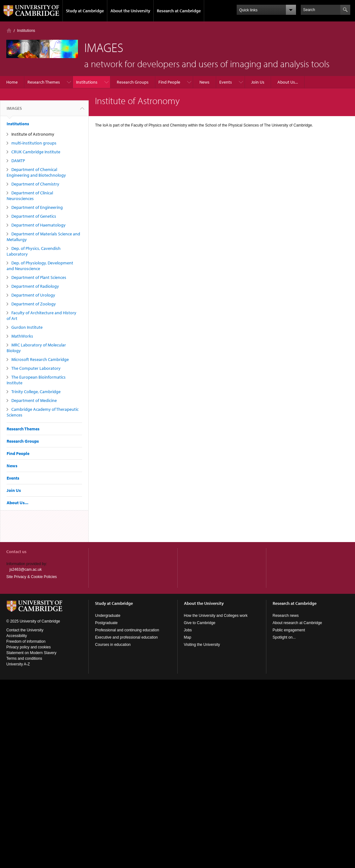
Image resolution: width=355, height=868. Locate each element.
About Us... (288, 82)
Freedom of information (26, 641)
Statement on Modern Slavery (31, 653)
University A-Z (18, 664)
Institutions (26, 31)
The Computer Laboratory (36, 368)
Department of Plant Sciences (39, 277)
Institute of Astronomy (33, 134)
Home (9, 30)
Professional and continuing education (127, 630)
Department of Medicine (34, 400)
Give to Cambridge (200, 623)
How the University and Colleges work (216, 616)
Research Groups (133, 82)
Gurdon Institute (27, 327)
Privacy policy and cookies (29, 647)
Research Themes (44, 82)
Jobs (188, 630)
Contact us (16, 552)
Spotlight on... (284, 637)
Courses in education (113, 645)
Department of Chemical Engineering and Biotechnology (36, 172)
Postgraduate (106, 623)
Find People (169, 82)
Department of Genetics (34, 216)
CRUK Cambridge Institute (36, 152)
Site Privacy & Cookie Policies (32, 577)
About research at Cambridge (297, 623)
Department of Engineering (37, 207)
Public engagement (289, 630)
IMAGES (14, 111)
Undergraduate (108, 616)
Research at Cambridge (179, 11)
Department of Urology (33, 295)
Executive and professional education (126, 637)
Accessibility (17, 636)
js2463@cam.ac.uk (26, 570)
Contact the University (25, 630)
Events (226, 82)
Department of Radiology (35, 286)
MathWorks (22, 336)
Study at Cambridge (85, 11)
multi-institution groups (34, 143)
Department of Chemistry (35, 184)
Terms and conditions (24, 658)
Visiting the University (202, 645)
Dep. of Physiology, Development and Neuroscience (40, 266)
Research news (286, 616)
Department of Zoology (34, 304)
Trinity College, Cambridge (36, 392)
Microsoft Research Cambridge (40, 359)
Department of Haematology (38, 225)
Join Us (258, 82)
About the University (130, 11)
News (204, 82)
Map (188, 637)
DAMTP (18, 161)
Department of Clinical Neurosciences (30, 196)
